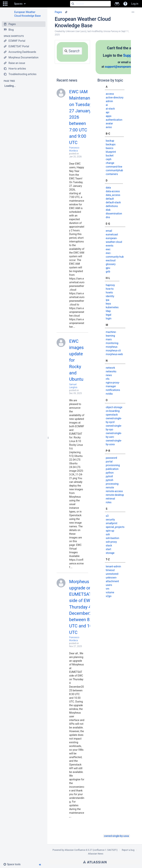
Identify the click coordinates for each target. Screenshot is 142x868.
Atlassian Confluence (75, 850)
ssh (108, 534)
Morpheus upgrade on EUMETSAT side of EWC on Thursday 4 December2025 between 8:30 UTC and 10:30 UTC (84, 607)
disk (108, 210)
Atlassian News (96, 854)
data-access (113, 191)
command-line (114, 167)
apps (109, 116)
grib (108, 272)
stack (109, 545)
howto (109, 292)
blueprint (111, 152)
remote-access (114, 491)
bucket (110, 156)
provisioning (113, 465)
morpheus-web (114, 354)
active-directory (115, 97)
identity (110, 296)
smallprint (111, 523)
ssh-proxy (111, 542)
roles (109, 502)
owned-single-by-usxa (116, 836)
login (109, 318)
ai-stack (110, 109)
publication (112, 469)
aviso (109, 127)
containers (112, 174)
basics (110, 148)
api (108, 112)
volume (110, 592)
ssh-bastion (112, 538)
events (110, 246)
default (110, 199)
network (110, 368)
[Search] (73, 4)
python (110, 473)
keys (108, 304)
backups (111, 144)
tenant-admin (113, 566)
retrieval (110, 499)
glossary (111, 264)
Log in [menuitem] (135, 4)
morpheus (112, 347)
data (108, 188)
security (110, 520)
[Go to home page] (10, 4)
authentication (114, 120)
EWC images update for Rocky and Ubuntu (76, 360)
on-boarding (113, 411)
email (109, 231)
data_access (113, 195)
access (110, 94)
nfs (108, 379)
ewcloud (111, 260)
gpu (108, 268)
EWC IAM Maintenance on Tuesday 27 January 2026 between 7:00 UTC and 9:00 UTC (82, 117)
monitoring (112, 343)
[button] (5, 4)
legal (109, 315)
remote (110, 487)
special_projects (115, 527)
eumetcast (112, 234)
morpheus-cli (113, 350)
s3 (107, 516)
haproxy (110, 285)
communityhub (114, 170)
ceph (109, 159)
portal (109, 462)
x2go (109, 596)
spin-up (110, 531)
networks (111, 371)
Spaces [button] (18, 4)
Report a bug (128, 850)
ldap (108, 311)
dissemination (114, 214)
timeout (110, 570)
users (109, 585)
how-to (110, 289)
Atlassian (95, 862)
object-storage (114, 407)
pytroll (109, 476)
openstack (112, 415)
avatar (109, 123)
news (109, 375)
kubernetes (112, 307)
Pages (58, 12)
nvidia (109, 394)
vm (108, 589)
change (110, 163)
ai (107, 105)
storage (110, 553)
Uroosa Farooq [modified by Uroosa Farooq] (111, 31)
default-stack (113, 202)
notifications (113, 390)
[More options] (133, 12)
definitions (112, 206)
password (111, 458)
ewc (108, 249)
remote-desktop (115, 495)
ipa (108, 300)
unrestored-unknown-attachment (112, 578)
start (108, 549)
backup (110, 141)
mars (109, 339)
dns (108, 217)
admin (109, 101)
